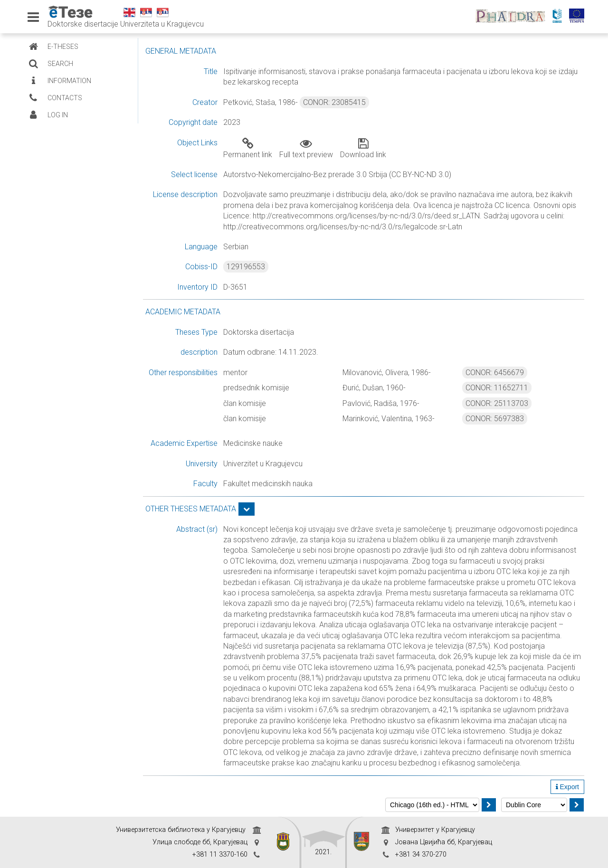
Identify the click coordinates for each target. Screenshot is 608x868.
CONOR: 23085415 (334, 102)
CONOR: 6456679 (495, 373)
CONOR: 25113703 (497, 403)
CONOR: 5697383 (495, 419)
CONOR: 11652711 (497, 388)
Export (567, 787)
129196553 (246, 267)
